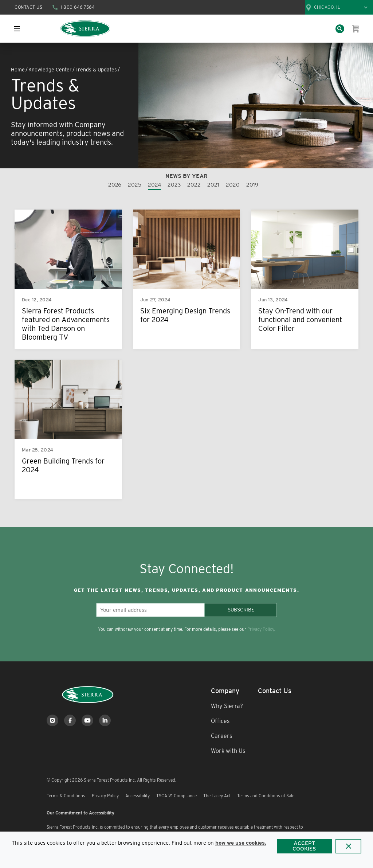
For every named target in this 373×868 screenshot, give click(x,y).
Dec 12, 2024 (37, 300)
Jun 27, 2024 (155, 300)
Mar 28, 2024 (38, 450)
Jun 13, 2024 (273, 300)
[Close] (348, 846)
